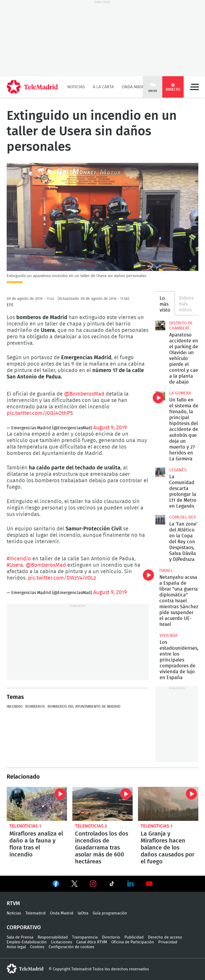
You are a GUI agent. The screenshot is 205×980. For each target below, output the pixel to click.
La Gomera (180, 393)
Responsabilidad (53, 937)
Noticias (76, 87)
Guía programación (110, 913)
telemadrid (25, 969)
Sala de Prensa (20, 937)
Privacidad (168, 942)
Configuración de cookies (71, 947)
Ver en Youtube (149, 884)
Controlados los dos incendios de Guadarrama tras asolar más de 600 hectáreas (102, 804)
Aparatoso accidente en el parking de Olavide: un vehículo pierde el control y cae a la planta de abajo (160, 326)
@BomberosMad (84, 394)
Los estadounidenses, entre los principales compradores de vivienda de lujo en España (179, 660)
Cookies (37, 947)
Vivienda (169, 636)
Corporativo (24, 928)
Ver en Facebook (56, 885)
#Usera (15, 565)
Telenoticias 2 (91, 826)
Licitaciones (62, 942)
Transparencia (85, 937)
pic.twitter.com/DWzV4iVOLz (62, 578)
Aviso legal (16, 947)
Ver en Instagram (93, 884)
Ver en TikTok (112, 885)
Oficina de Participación (133, 942)
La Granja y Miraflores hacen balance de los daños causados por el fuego (168, 804)
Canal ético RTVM (92, 942)
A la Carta (103, 87)
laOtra (83, 913)
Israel (166, 571)
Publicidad (134, 937)
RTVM (13, 904)
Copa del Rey (183, 517)
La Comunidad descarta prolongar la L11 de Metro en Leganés (160, 472)
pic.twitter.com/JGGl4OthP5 (40, 413)
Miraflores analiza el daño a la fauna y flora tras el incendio (37, 804)
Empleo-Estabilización (27, 942)
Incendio (15, 707)
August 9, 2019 (110, 428)
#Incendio (19, 559)
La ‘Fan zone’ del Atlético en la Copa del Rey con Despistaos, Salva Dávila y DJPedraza (160, 520)
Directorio (111, 937)
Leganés (178, 470)
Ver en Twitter (74, 885)
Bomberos (35, 707)
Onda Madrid (135, 87)
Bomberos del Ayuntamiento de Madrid (84, 707)
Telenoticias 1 (25, 826)
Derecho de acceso (165, 937)
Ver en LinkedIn (131, 884)
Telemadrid (36, 913)
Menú (194, 87)
